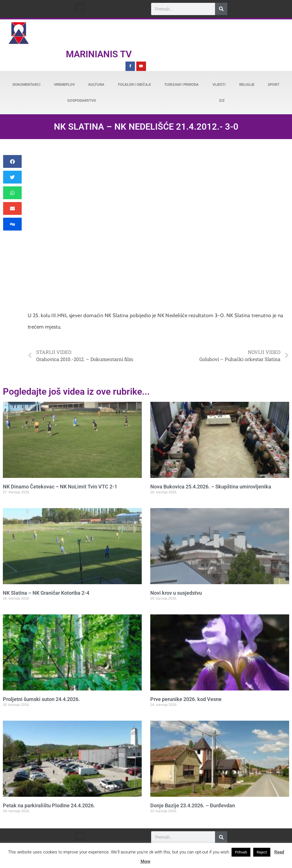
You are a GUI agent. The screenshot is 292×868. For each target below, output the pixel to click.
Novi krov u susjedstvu (176, 593)
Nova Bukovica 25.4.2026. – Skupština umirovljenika (211, 487)
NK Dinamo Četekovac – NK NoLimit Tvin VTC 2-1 (60, 487)
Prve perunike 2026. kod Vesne (186, 699)
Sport (274, 84)
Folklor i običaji (134, 84)
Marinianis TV (99, 54)
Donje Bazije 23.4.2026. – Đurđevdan (193, 805)
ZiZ (222, 100)
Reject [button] (262, 852)
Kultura (96, 84)
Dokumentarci (27, 84)
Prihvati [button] (241, 852)
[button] (80, 8)
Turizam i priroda (182, 84)
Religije (247, 84)
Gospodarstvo (82, 100)
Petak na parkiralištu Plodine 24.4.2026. (49, 805)
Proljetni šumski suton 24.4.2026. (41, 699)
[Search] (221, 9)
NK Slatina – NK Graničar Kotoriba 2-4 (46, 593)
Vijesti (219, 84)
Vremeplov (64, 84)
